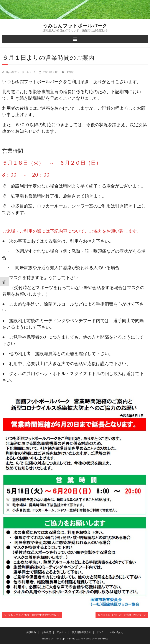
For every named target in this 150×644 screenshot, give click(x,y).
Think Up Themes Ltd (67, 638)
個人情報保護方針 (81, 632)
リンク (100, 632)
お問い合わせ (117, 632)
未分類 (70, 72)
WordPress (102, 638)
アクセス (61, 632)
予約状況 (46, 632)
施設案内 (31, 632)
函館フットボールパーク (23, 72)
